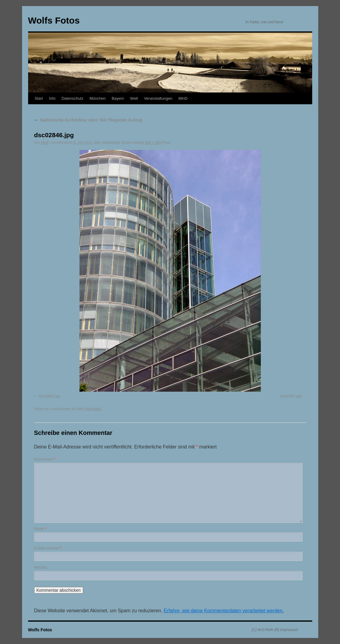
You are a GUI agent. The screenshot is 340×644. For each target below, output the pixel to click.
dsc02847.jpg (291, 396)
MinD (183, 98)
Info (52, 98)
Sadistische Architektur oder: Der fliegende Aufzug (88, 120)
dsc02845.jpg (49, 396)
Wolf (45, 143)
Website (41, 568)
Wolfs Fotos (54, 20)
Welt (134, 98)
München (97, 98)
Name (40, 529)
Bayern (118, 98)
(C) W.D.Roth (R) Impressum (275, 630)
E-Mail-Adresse (48, 548)
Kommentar (45, 459)
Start (39, 98)
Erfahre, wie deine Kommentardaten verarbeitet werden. (224, 611)
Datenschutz (73, 98)
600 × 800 (153, 143)
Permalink (93, 409)
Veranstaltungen (158, 98)
